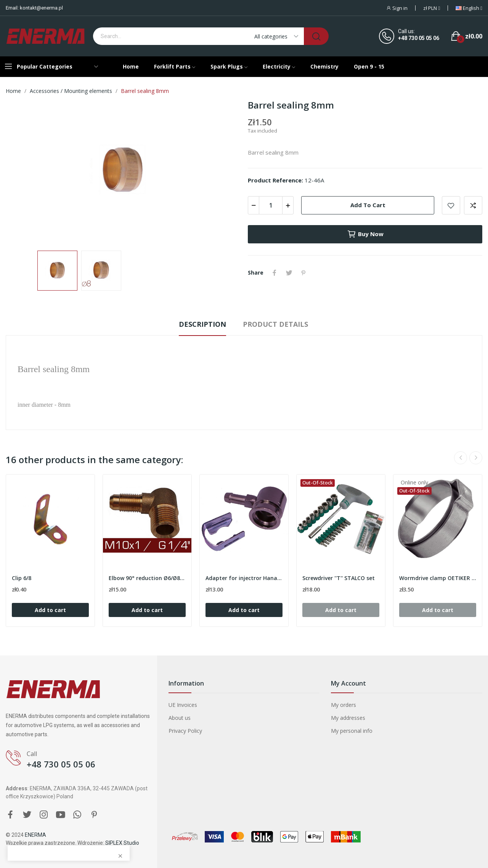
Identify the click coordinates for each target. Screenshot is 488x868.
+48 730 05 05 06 (419, 38)
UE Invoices (183, 705)
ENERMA (35, 835)
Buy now (365, 234)
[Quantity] (271, 205)
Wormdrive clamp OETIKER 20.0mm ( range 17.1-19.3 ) (438, 578)
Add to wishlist (451, 205)
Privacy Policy (185, 731)
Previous (461, 458)
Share (274, 273)
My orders (344, 705)
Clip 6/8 (22, 578)
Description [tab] (202, 324)
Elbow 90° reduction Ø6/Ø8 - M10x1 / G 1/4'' (147, 578)
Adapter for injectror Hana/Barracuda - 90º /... (244, 578)
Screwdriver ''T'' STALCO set (339, 578)
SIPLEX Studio (122, 843)
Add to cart (368, 205)
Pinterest (303, 273)
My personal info (352, 731)
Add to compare (473, 205)
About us (180, 718)
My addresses (348, 718)
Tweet (289, 273)
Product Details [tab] (275, 324)
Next (476, 458)
